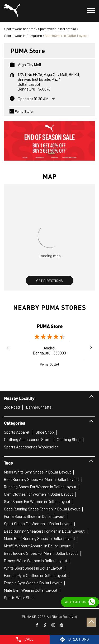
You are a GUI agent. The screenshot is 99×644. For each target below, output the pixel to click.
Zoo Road (12, 407)
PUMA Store (50, 326)
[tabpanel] (49, 138)
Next (91, 348)
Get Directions (49, 281)
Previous (8, 348)
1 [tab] (50, 154)
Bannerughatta (39, 407)
